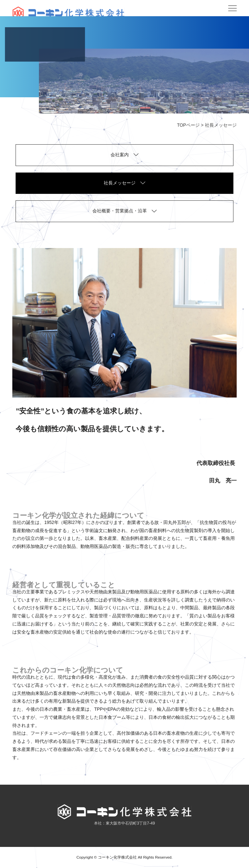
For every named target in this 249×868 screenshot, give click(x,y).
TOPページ (188, 127)
